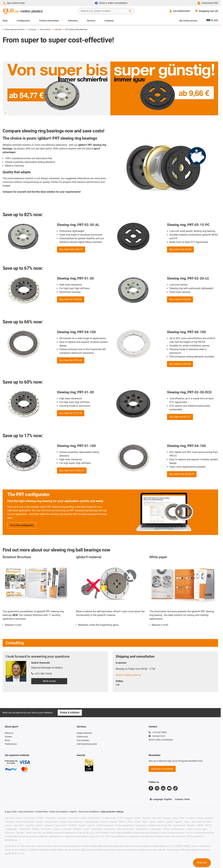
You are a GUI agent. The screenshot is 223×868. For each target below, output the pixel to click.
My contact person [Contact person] (188, 21)
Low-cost (57, 29)
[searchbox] (104, 11)
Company (109, 21)
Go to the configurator (22, 525)
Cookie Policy (42, 812)
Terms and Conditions (89, 812)
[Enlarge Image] (6, 113)
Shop (5, 21)
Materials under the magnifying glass (98, 625)
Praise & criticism (70, 713)
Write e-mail (49, 681)
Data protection (26, 812)
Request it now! (13, 625)
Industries (73, 21)
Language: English (161, 799)
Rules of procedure (59, 812)
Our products (44, 29)
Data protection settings (112, 812)
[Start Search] (130, 11)
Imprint (73, 812)
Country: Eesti (182, 799)
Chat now (202, 863)
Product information (49, 21)
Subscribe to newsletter (162, 769)
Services (91, 21)
